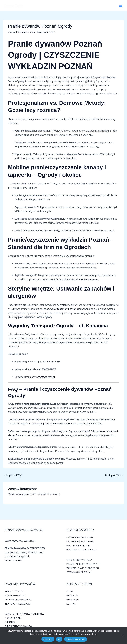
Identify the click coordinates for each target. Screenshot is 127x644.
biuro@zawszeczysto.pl (17, 556)
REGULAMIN (73, 595)
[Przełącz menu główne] (121, 6)
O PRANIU (10, 622)
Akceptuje (48, 639)
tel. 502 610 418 (13, 560)
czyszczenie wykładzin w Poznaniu (91, 264)
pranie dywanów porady (42, 32)
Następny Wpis (114, 475)
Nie (59, 639)
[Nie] (123, 635)
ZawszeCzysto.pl (90, 223)
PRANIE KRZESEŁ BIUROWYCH (81, 550)
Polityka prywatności (76, 639)
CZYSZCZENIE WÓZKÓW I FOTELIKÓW (24, 614)
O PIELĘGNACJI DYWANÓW (19, 626)
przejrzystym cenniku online (58, 424)
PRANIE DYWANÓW (15, 591)
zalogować (25, 494)
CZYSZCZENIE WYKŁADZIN (80, 541)
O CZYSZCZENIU (13, 618)
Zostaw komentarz (18, 32)
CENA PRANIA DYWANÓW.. (18, 599)
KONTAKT (72, 604)
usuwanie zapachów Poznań (61, 309)
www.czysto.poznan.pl (43, 377)
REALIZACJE (72, 599)
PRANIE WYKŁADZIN (15, 595)
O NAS (70, 591)
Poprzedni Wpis (13, 475)
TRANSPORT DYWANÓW (18, 604)
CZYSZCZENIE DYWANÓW (80, 537)
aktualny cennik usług (87, 279)
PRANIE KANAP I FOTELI (78, 546)
